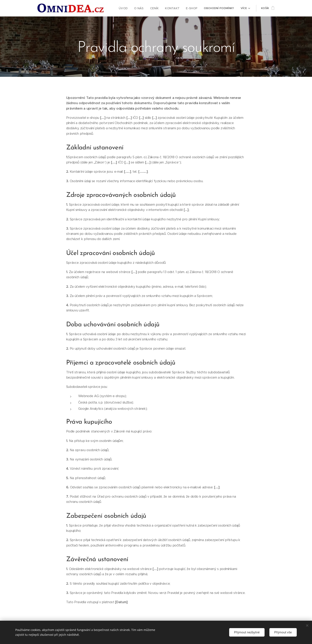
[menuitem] (128, 8)
